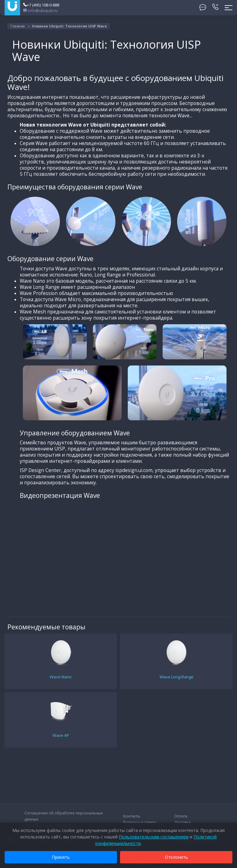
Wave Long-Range (177, 677)
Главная (18, 26)
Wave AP (61, 735)
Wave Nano (61, 677)
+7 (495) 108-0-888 (41, 5)
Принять (61, 857)
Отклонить (176, 857)
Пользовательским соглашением (154, 837)
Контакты (132, 816)
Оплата (181, 816)
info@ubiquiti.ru (40, 10)
